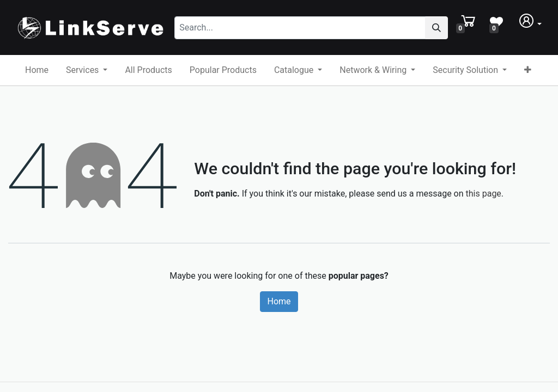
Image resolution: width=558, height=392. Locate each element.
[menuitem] (37, 70)
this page (484, 194)
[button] (528, 70)
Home (279, 301)
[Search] (436, 28)
